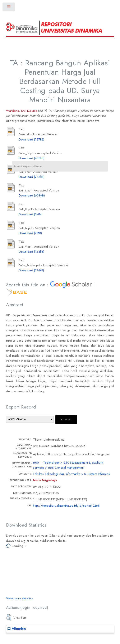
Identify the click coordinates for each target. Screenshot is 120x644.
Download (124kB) (31, 270)
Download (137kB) (31, 139)
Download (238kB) (32, 177)
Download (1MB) (30, 214)
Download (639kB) (32, 195)
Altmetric (17, 628)
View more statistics (20, 598)
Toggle (9, 8)
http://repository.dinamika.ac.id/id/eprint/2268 (66, 505)
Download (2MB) (30, 233)
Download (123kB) (31, 252)
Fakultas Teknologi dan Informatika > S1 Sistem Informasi (72, 474)
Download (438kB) (32, 158)
